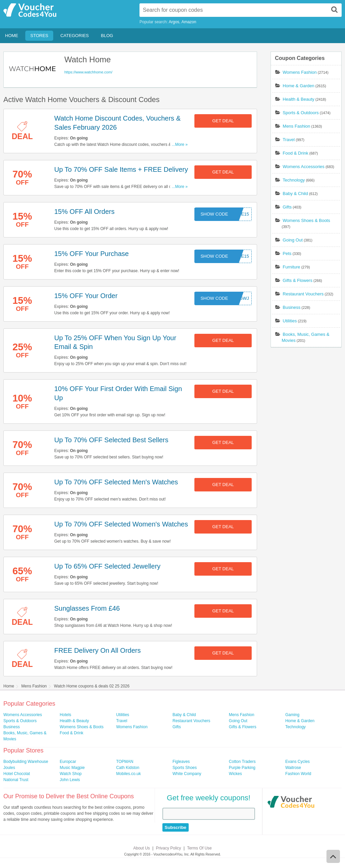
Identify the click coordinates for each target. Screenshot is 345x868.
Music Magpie (72, 768)
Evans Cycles (298, 762)
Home (12, 36)
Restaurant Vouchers (303, 294)
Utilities (290, 321)
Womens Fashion (300, 72)
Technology (294, 180)
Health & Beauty (299, 99)
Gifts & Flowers (297, 280)
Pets (287, 253)
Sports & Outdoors (301, 113)
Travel (289, 140)
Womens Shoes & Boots (306, 220)
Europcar (68, 762)
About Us (142, 848)
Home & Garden (299, 86)
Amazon (189, 22)
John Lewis (70, 780)
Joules (9, 768)
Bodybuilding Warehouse (26, 762)
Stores (39, 36)
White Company (187, 774)
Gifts (287, 207)
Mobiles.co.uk (129, 774)
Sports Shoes (185, 768)
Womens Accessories (304, 167)
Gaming (292, 715)
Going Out (293, 240)
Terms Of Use (199, 848)
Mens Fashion (296, 126)
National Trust (16, 780)
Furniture (291, 267)
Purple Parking (242, 768)
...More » (180, 144)
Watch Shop (71, 774)
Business (292, 307)
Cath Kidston (128, 768)
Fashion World (298, 774)
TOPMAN (125, 762)
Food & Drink (295, 153)
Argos (174, 22)
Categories (74, 36)
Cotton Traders (242, 762)
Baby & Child (295, 194)
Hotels (65, 715)
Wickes (235, 774)
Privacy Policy (169, 848)
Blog (107, 36)
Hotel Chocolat (17, 774)
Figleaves (181, 762)
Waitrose (293, 768)
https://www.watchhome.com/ (88, 72)
